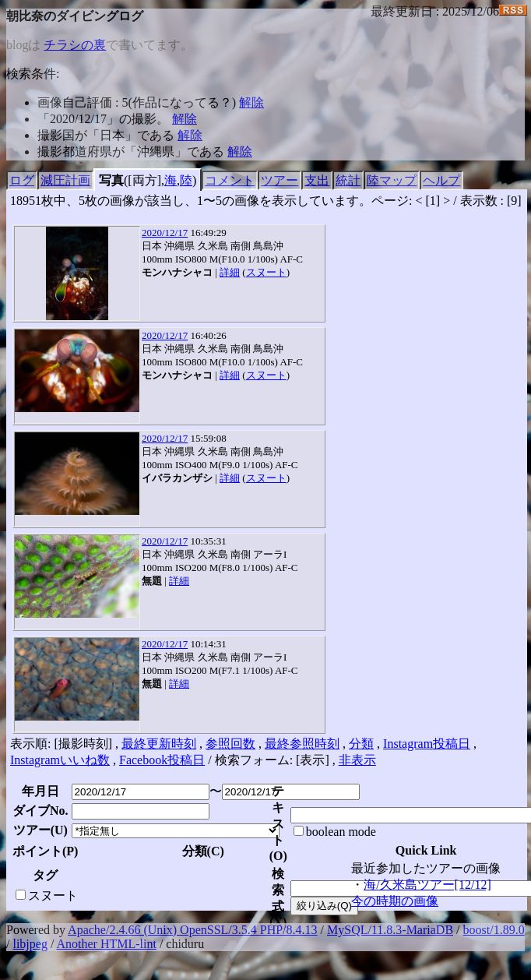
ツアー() (40, 830)
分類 (361, 744)
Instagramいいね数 (60, 760)
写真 (111, 180)
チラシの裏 (75, 45)
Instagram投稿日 (427, 744)
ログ (22, 180)
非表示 (357, 760)
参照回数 (230, 744)
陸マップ (392, 180)
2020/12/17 (165, 233)
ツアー (280, 180)
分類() (203, 851)
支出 (317, 180)
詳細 (230, 272)
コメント (230, 180)
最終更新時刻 (159, 744)
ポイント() (45, 851)
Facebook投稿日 (162, 760)
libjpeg (30, 944)
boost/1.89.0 (494, 930)
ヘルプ (441, 180)
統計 (348, 180)
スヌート (266, 272)
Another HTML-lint (106, 944)
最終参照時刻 (302, 744)
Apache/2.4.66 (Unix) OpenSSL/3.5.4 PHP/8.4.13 (192, 930)
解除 (251, 102)
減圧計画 (65, 180)
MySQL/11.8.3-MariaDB (390, 930)
